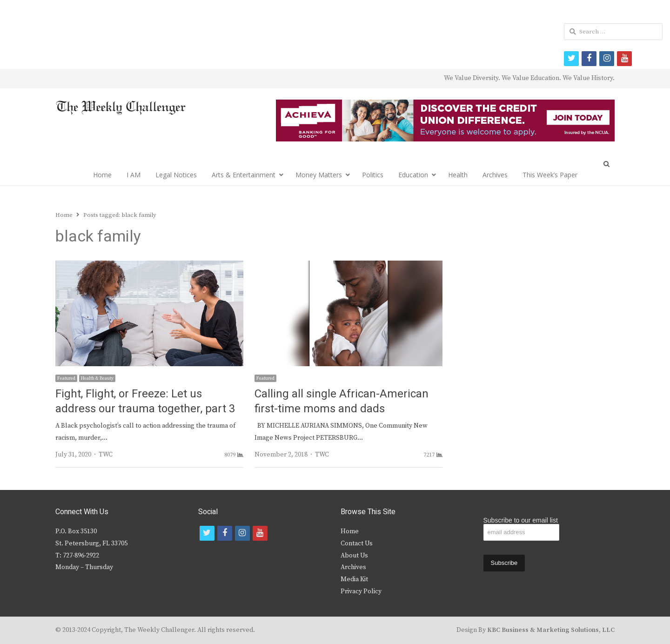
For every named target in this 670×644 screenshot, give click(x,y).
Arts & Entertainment (244, 175)
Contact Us (357, 543)
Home (102, 175)
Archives (495, 175)
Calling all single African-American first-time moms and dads (342, 401)
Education (413, 175)
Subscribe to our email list (521, 520)
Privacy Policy (361, 591)
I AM (134, 175)
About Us (354, 556)
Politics (373, 175)
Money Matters (319, 175)
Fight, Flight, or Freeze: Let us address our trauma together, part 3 (145, 401)
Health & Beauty (97, 378)
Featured (66, 378)
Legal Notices (176, 175)
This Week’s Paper (550, 175)
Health (458, 175)
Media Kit (354, 579)
